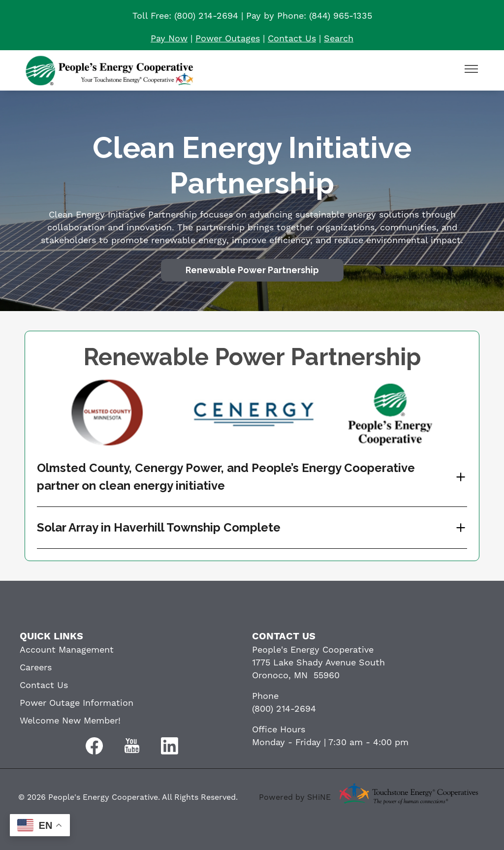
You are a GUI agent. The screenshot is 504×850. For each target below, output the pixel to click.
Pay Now (169, 39)
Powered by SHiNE (295, 797)
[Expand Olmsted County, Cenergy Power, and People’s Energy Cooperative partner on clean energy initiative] (252, 477)
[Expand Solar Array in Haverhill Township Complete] (252, 528)
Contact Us (292, 39)
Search (339, 39)
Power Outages (228, 39)
